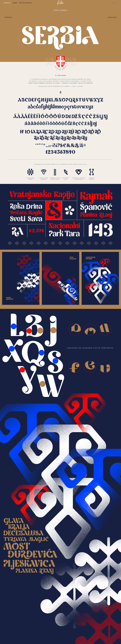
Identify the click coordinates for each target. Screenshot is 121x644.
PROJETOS (7, 3)
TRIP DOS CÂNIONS (25, 3)
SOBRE (15, 3)
